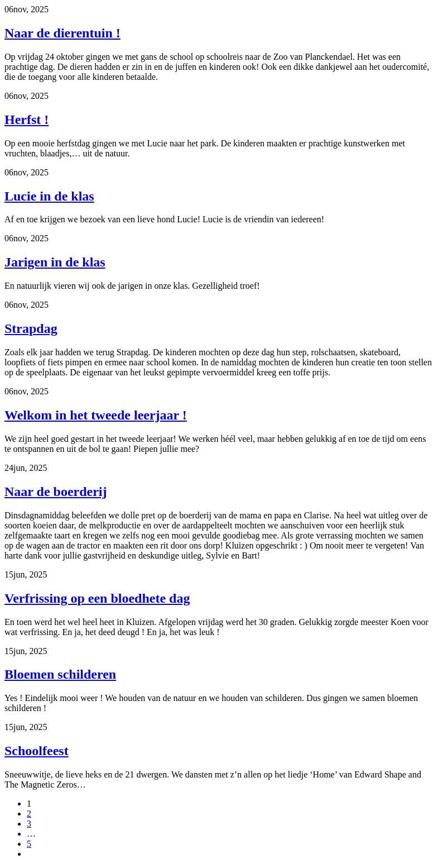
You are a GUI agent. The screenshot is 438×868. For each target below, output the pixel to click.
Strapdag (31, 328)
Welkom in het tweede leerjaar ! (96, 415)
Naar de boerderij (56, 492)
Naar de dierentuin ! (62, 33)
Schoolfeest (37, 751)
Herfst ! (27, 120)
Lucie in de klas (49, 196)
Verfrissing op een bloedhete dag (97, 598)
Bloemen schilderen (60, 674)
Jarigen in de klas (55, 262)
